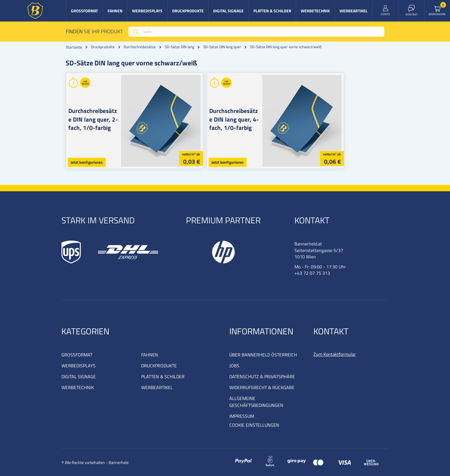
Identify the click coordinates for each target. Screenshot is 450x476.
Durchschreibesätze (140, 47)
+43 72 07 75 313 (312, 273)
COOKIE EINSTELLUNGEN (254, 425)
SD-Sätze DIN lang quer (222, 47)
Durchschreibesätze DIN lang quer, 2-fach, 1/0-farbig (97, 119)
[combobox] (256, 32)
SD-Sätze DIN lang (180, 47)
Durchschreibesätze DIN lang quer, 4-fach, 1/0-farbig (258, 119)
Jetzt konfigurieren (87, 162)
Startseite (74, 47)
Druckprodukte (103, 47)
